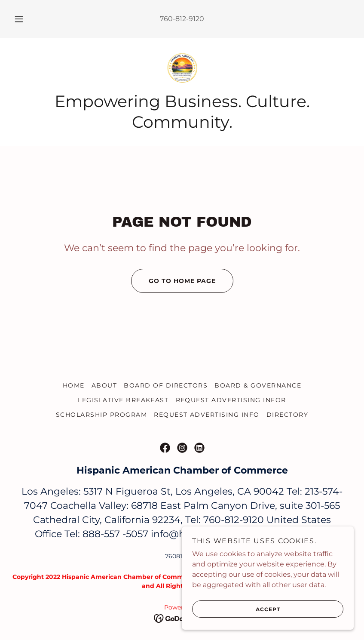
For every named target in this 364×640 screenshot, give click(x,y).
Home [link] (74, 385)
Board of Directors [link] (166, 385)
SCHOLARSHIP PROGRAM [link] (101, 415)
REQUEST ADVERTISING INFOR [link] (231, 400)
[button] (25, 19)
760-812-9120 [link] (182, 19)
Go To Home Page (173, 281)
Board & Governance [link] (258, 385)
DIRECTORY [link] (287, 415)
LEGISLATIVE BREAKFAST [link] (123, 400)
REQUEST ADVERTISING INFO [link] (207, 415)
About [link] (104, 385)
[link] (182, 69)
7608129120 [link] (182, 556)
